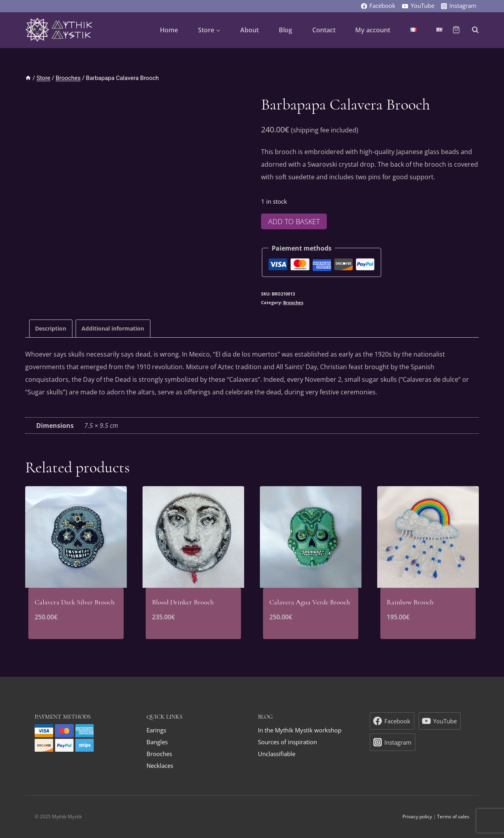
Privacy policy (417, 817)
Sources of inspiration (287, 742)
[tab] (51, 328)
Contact (324, 30)
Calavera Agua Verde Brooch (310, 602)
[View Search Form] (471, 30)
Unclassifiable (277, 754)
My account (373, 30)
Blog (285, 30)
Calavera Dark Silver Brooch (75, 602)
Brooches (293, 302)
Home (169, 30)
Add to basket (294, 221)
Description (51, 328)
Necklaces (160, 766)
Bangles (157, 742)
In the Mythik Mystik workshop (300, 730)
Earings (156, 730)
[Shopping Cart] (456, 30)
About (249, 30)
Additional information (113, 328)
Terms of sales (453, 817)
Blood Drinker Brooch (183, 602)
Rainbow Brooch (410, 602)
